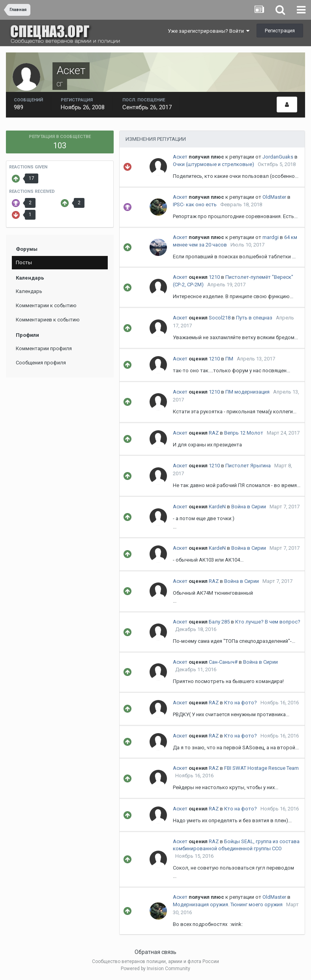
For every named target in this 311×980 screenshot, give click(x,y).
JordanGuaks (278, 157)
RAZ (214, 433)
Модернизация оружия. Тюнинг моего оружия (228, 904)
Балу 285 (219, 622)
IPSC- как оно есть (195, 204)
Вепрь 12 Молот (244, 433)
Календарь (29, 291)
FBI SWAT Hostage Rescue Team (261, 768)
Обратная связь (155, 952)
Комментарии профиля (44, 348)
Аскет (180, 157)
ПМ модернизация (247, 392)
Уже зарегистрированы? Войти (209, 31)
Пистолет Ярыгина (248, 466)
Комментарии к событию (46, 305)
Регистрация (280, 31)
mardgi (271, 237)
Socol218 (220, 318)
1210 (214, 277)
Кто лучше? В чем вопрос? (268, 622)
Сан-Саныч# (223, 662)
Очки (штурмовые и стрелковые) (214, 164)
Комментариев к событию (48, 320)
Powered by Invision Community (155, 969)
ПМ (229, 359)
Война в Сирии (249, 507)
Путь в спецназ (254, 318)
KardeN (217, 507)
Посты (24, 262)
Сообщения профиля (41, 363)
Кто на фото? (241, 703)
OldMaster (274, 197)
